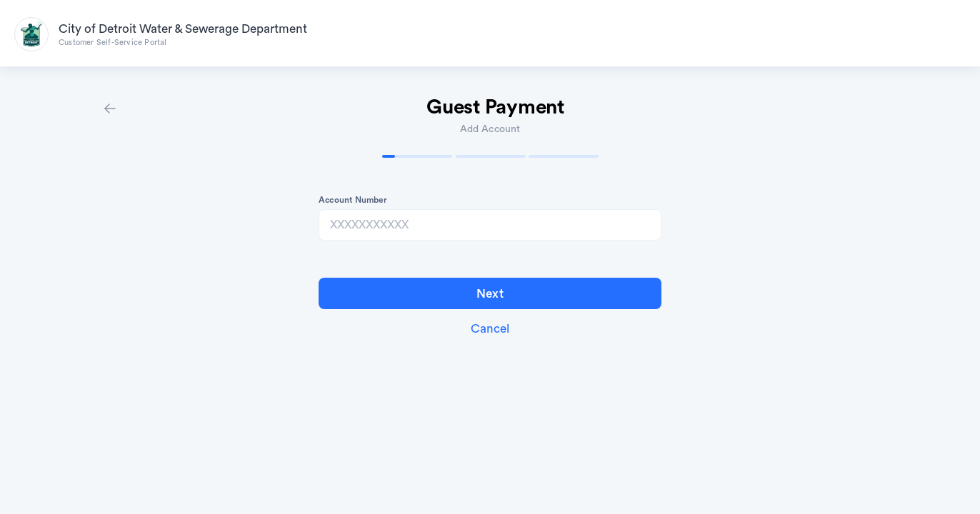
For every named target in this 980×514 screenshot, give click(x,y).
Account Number (353, 200)
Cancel (490, 329)
